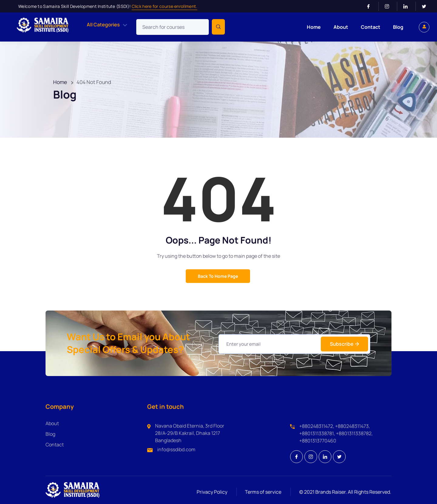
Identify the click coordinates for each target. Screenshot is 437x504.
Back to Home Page (218, 276)
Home (314, 27)
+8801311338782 (354, 433)
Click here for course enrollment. (165, 6)
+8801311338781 (317, 433)
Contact (371, 27)
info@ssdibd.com (176, 449)
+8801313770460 (318, 441)
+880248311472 (316, 426)
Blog (398, 27)
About (341, 27)
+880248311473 (352, 426)
